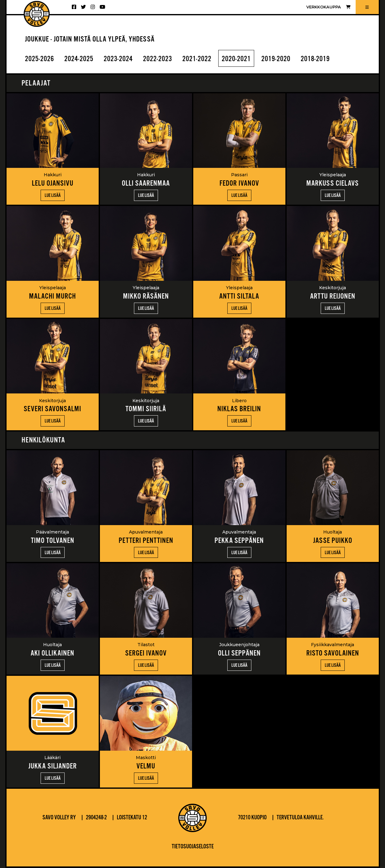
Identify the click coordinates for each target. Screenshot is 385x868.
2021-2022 (208, 59)
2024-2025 (83, 59)
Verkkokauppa (328, 7)
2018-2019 (334, 59)
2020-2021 (250, 59)
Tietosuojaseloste (193, 847)
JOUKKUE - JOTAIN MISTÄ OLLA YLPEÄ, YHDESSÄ (93, 39)
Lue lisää (53, 196)
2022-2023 (166, 59)
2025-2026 (41, 59)
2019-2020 (292, 59)
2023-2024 (124, 59)
